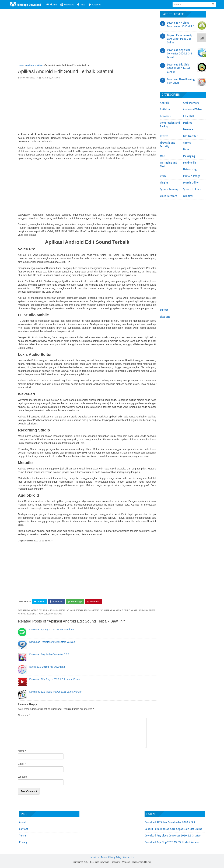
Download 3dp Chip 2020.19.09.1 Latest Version (178, 68)
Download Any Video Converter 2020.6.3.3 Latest (179, 54)
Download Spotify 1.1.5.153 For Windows (52, 630)
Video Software (169, 196)
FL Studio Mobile (130, 610)
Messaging (189, 156)
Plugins (164, 183)
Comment (24, 715)
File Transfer (190, 136)
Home (62, 4)
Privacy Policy (115, 857)
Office (163, 176)
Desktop (188, 123)
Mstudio (22, 614)
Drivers (164, 136)
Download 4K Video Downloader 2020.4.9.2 (170, 822)
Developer (189, 129)
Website (22, 777)
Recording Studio (35, 614)
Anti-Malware (191, 103)
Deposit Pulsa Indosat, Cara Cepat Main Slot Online (179, 39)
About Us (95, 857)
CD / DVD (188, 116)
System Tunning (169, 189)
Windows (77, 4)
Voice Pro (48, 614)
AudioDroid (115, 610)
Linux (186, 149)
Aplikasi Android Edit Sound (36, 610)
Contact (23, 829)
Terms (23, 836)
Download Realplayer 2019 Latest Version (52, 642)
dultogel (165, 310)
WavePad (58, 614)
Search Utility (191, 183)
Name (22, 751)
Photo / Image (192, 176)
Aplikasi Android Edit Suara (97, 610)
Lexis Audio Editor (147, 610)
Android (105, 4)
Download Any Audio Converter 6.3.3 (49, 654)
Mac (92, 4)
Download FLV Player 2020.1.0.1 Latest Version (55, 679)
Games (187, 143)
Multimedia (190, 163)
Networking (190, 169)
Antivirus (165, 109)
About (22, 822)
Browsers (165, 116)
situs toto (165, 317)
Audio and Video (28, 78)
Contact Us (128, 857)
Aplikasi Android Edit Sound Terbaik (66, 610)
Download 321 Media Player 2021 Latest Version (56, 692)
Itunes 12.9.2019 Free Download (47, 667)
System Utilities (192, 189)
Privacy (23, 842)
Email (22, 764)
